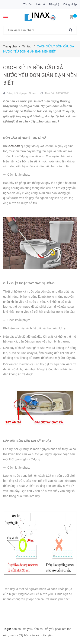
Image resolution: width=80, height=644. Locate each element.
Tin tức (28, 4)
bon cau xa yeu (22, 629)
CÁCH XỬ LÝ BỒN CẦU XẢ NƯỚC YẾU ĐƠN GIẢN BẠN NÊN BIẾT (40, 75)
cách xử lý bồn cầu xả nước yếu (31, 635)
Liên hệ (40, 4)
